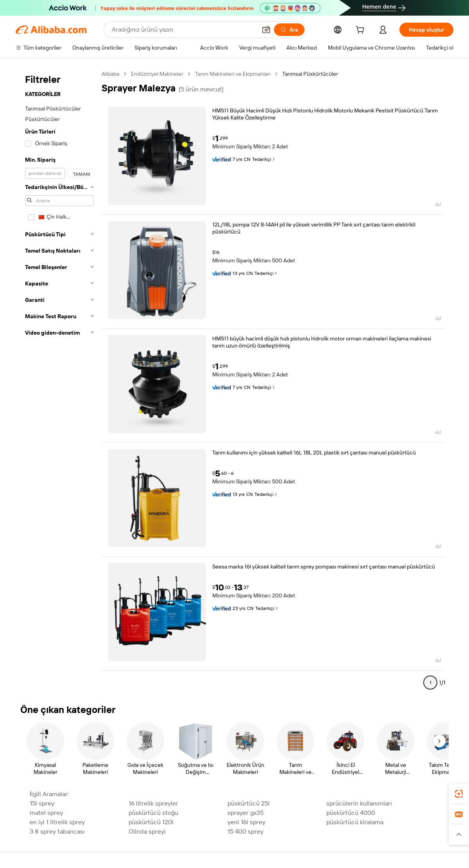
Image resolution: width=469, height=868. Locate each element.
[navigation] (59, 381)
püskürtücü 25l (249, 803)
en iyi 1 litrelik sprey (57, 822)
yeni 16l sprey (246, 822)
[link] (459, 794)
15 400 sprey (245, 831)
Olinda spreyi (147, 831)
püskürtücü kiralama (355, 822)
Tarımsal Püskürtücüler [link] (310, 74)
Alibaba (110, 74)
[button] (266, 30)
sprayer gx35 (245, 813)
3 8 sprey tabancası (57, 831)
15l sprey (42, 803)
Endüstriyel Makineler (157, 74)
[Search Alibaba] (183, 30)
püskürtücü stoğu (153, 813)
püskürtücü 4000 (351, 813)
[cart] (362, 31)
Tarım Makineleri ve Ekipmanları (233, 74)
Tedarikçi (264, 159)
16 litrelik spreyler (153, 803)
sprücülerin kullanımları (359, 803)
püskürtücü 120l (151, 822)
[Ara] (289, 30)
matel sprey (46, 813)
